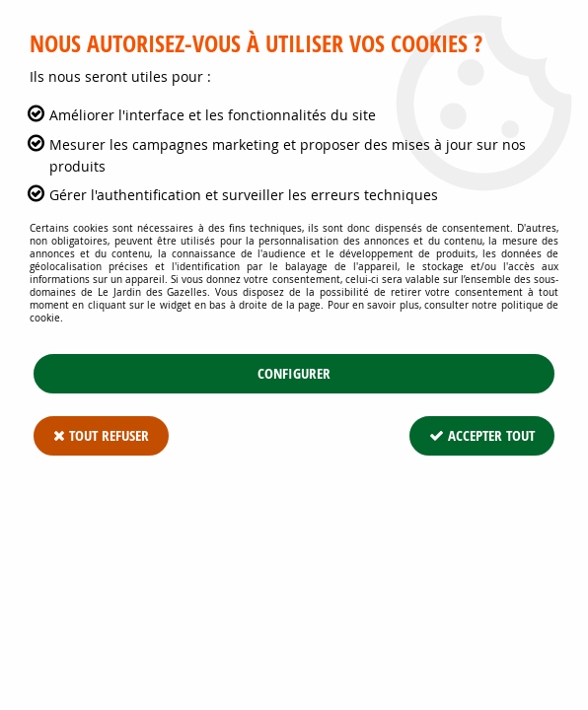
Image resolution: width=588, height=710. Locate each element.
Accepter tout (482, 435)
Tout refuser (101, 435)
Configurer (294, 373)
